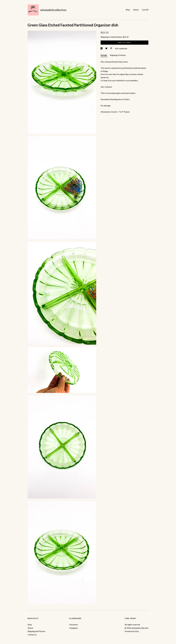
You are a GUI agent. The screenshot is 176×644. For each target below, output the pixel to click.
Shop (128, 10)
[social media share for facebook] (102, 48)
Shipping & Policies (118, 55)
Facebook (74, 624)
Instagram (74, 628)
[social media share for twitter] (107, 48)
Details (104, 55)
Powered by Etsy (132, 631)
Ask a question (121, 48)
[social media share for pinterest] (111, 48)
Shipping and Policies (36, 631)
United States (116, 37)
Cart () (145, 10)
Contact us (32, 635)
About (136, 10)
